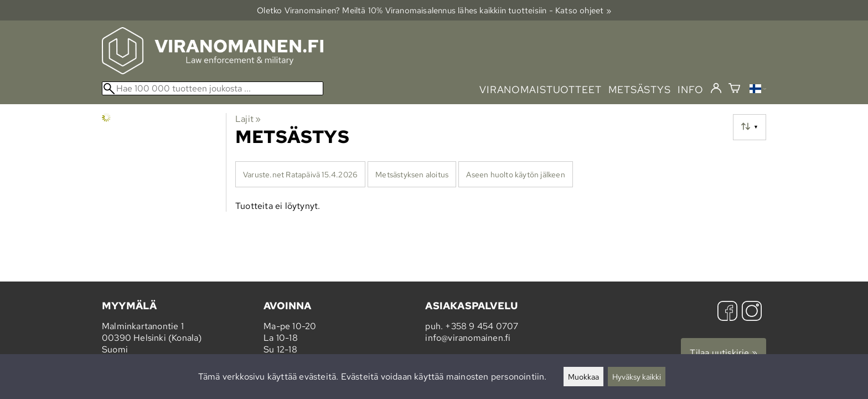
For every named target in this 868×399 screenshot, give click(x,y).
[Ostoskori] (734, 89)
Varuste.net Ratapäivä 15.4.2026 (300, 174)
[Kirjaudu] (716, 89)
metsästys (640, 89)
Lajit (248, 119)
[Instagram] (752, 312)
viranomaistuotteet (541, 89)
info (691, 89)
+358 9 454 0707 (482, 326)
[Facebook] (727, 312)
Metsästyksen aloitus (412, 174)
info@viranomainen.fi (468, 338)
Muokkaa (583, 377)
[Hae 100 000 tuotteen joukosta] (213, 88)
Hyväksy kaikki (637, 377)
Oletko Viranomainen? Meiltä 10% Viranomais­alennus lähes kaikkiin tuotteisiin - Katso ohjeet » (434, 10)
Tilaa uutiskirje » (724, 353)
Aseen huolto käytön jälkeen (515, 174)
